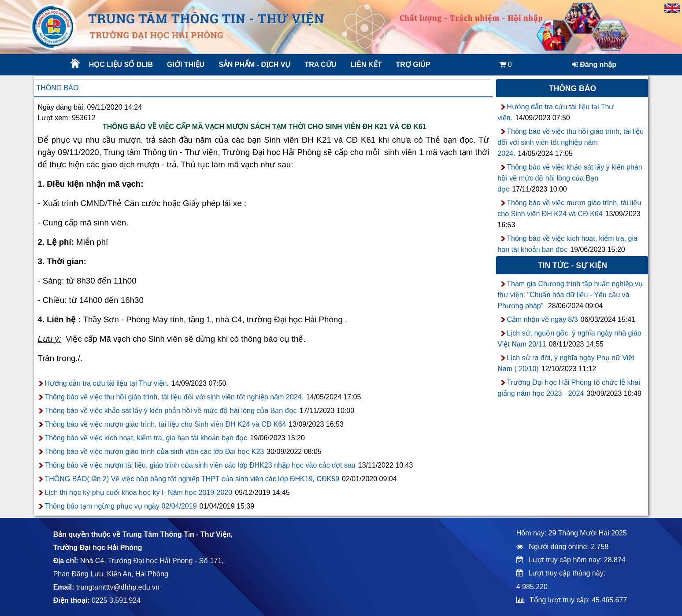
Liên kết (366, 65)
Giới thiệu (186, 65)
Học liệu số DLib (121, 65)
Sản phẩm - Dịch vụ (254, 65)
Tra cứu (320, 65)
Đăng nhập (594, 65)
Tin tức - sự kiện (573, 266)
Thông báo (57, 88)
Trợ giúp (413, 65)
